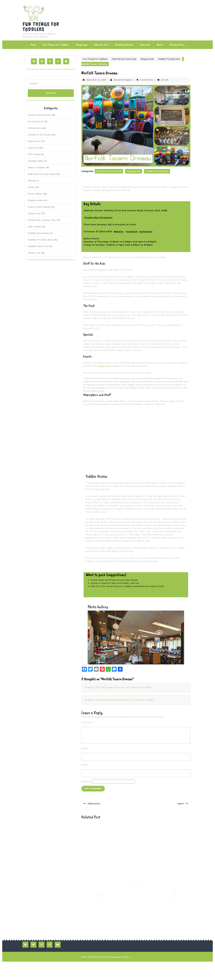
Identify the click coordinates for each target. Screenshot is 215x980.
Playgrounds (35, 200)
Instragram (146, 232)
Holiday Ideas (36, 161)
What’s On (104, 366)
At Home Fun (36, 122)
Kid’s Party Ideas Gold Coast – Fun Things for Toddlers (123, 706)
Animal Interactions (39, 115)
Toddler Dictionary (39, 233)
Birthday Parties (124, 45)
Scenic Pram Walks (39, 207)
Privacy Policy (177, 45)
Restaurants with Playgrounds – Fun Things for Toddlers (125, 718)
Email (85, 783)
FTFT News (34, 154)
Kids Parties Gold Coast (42, 174)
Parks (31, 187)
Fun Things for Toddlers (41, 27)
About (160, 45)
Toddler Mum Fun (38, 246)
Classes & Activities (39, 135)
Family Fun (34, 141)
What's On (34, 253)
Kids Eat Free (101, 45)
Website (118, 232)
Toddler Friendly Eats (40, 240)
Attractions (34, 128)
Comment (88, 741)
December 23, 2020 (96, 80)
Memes (32, 181)
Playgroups (82, 45)
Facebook (132, 232)
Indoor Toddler (36, 167)
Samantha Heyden (123, 80)
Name (85, 767)
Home (34, 45)
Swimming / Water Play (42, 220)
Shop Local (34, 213)
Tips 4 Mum (35, 227)
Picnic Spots (35, 194)
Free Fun (33, 148)
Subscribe (145, 45)
